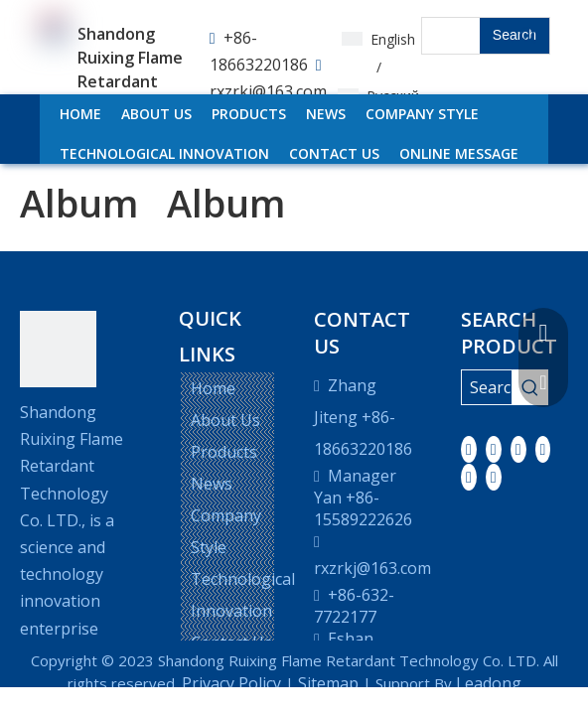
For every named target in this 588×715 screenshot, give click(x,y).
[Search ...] (487, 387)
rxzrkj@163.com (268, 91)
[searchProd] (451, 36)
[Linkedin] (494, 449)
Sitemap (328, 683)
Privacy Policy (231, 683)
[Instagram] (469, 477)
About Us (225, 420)
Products (224, 452)
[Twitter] (518, 449)
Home (213, 388)
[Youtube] (543, 449)
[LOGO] (58, 349)
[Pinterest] (494, 477)
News (212, 484)
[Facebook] (469, 449)
